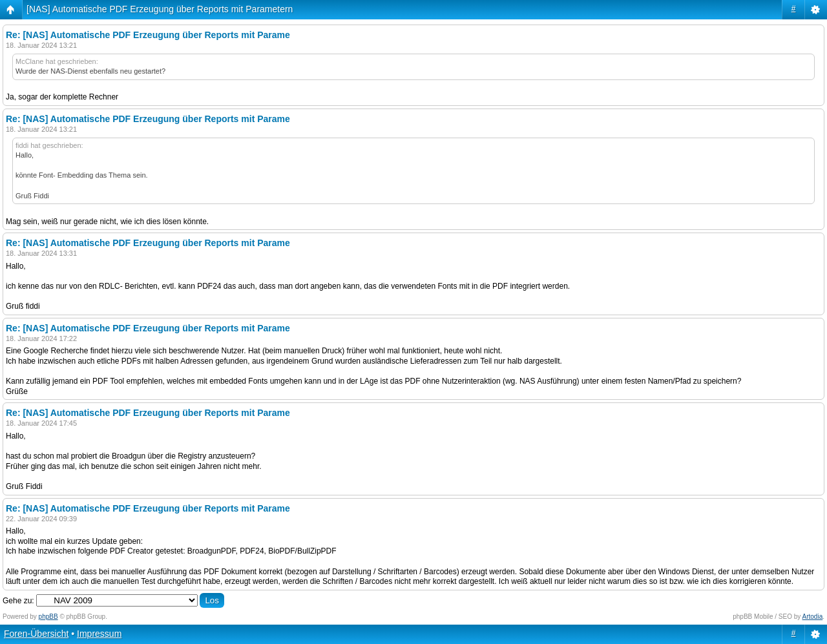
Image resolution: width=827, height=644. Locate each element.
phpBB (48, 617)
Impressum (99, 634)
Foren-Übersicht (36, 634)
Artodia (813, 617)
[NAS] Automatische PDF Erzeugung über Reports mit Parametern (160, 9)
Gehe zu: (18, 601)
